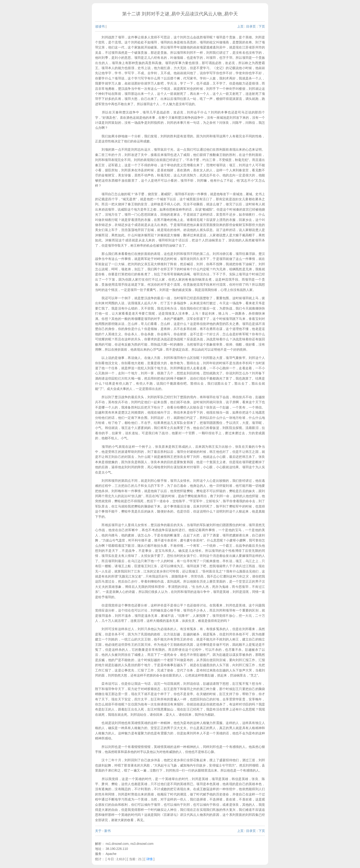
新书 (107, 831)
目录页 (251, 26)
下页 (262, 26)
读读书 (100, 26)
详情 (149, 859)
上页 (240, 26)
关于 (98, 831)
